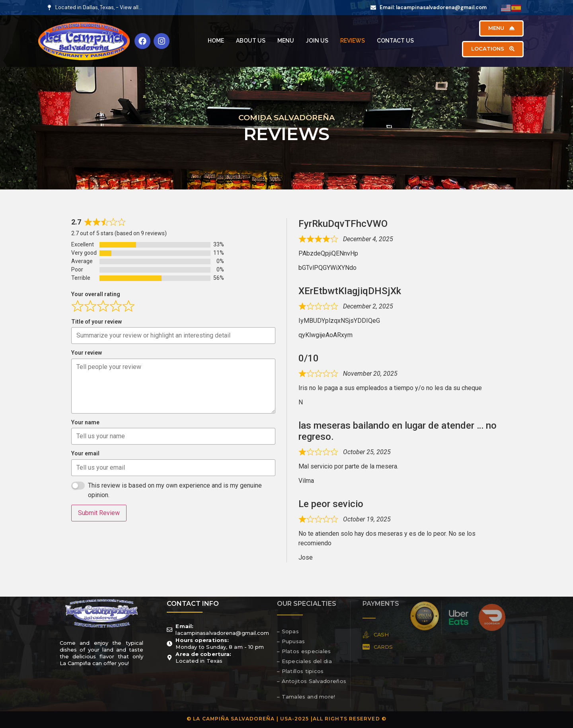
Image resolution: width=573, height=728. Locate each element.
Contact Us (395, 41)
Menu (286, 41)
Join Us (317, 41)
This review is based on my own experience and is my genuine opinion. (175, 490)
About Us (251, 41)
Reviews (353, 41)
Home (216, 41)
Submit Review (99, 513)
